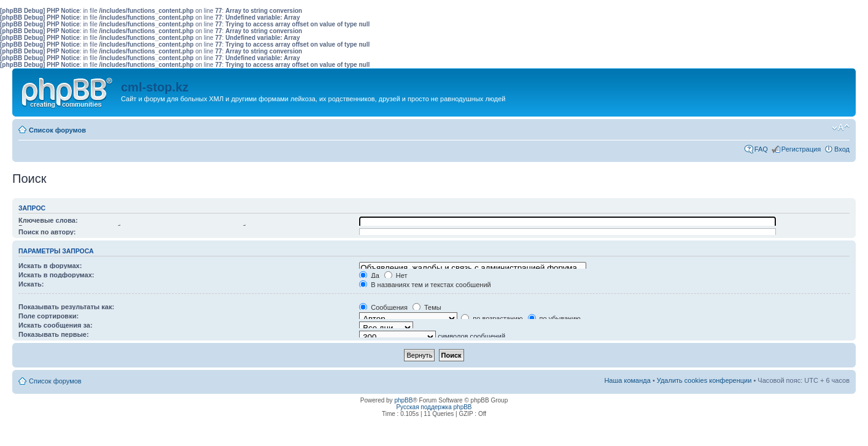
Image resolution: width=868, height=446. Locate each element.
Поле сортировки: (48, 316)
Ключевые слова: (48, 220)
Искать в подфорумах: (56, 275)
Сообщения (383, 307)
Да (369, 275)
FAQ (761, 149)
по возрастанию (492, 318)
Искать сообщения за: (56, 325)
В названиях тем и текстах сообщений (425, 285)
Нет (396, 275)
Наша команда (627, 380)
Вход (842, 149)
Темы (427, 307)
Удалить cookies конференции (704, 380)
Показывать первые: (54, 334)
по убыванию (554, 318)
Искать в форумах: (50, 266)
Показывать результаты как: (66, 307)
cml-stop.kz (155, 87)
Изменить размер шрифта (841, 128)
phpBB (403, 400)
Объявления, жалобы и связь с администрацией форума (473, 268)
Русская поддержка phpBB (434, 407)
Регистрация (801, 149)
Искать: (31, 284)
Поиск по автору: (47, 232)
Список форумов (57, 130)
